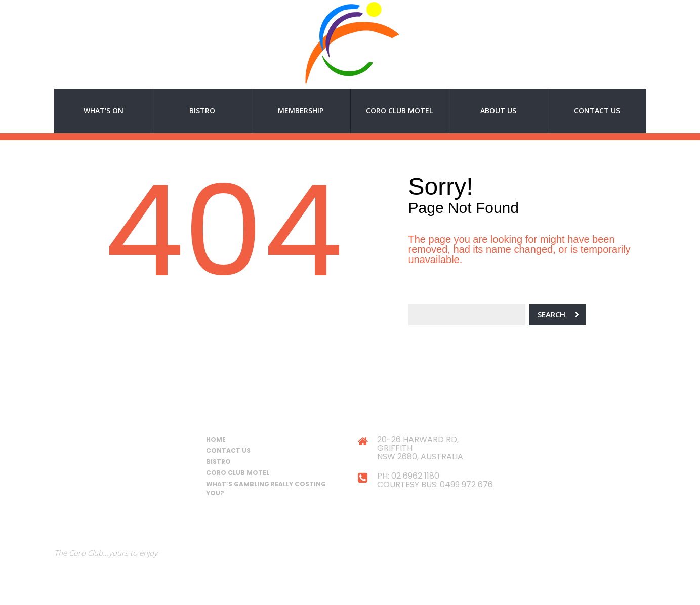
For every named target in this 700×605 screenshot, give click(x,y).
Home (216, 439)
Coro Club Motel (399, 111)
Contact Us (597, 111)
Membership (301, 111)
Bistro (202, 111)
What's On (104, 111)
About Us (498, 111)
